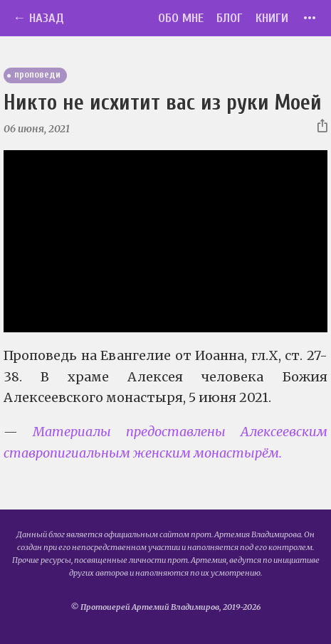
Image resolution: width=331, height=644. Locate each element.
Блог (230, 18)
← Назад (38, 18)
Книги (272, 18)
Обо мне (181, 18)
